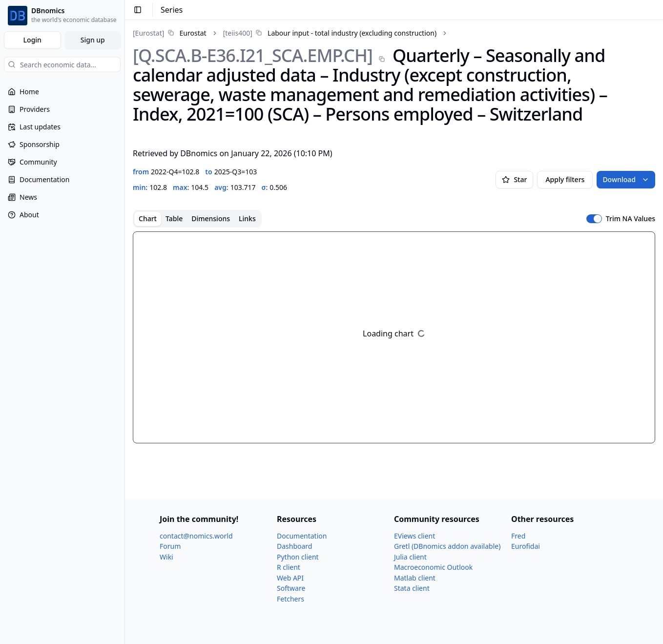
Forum (170, 546)
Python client (298, 557)
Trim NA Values (631, 219)
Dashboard (294, 546)
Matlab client (415, 578)
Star (514, 179)
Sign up (93, 40)
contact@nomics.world (196, 536)
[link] (170, 33)
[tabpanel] (394, 337)
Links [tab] (247, 218)
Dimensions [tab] (211, 218)
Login (32, 40)
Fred (518, 536)
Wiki (166, 557)
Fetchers (290, 599)
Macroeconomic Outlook (433, 567)
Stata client (412, 588)
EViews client (414, 536)
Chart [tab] (148, 218)
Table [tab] (174, 218)
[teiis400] (238, 33)
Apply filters (565, 179)
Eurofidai (526, 546)
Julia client (410, 557)
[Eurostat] (148, 33)
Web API (290, 578)
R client (289, 567)
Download (626, 179)
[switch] (594, 219)
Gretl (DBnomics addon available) (447, 546)
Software (291, 588)
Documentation (302, 536)
